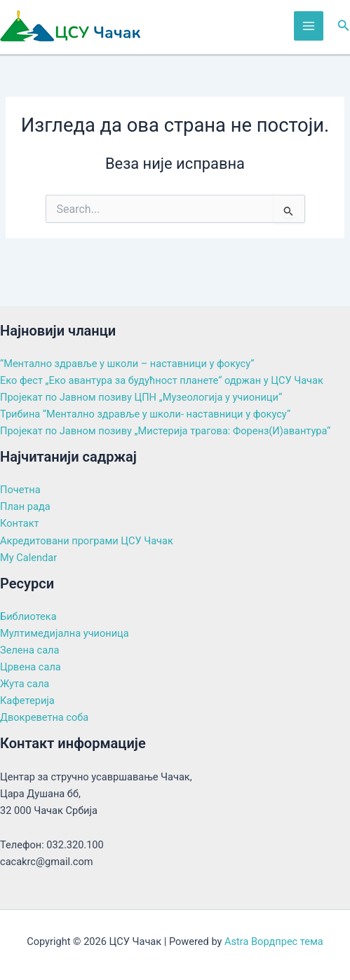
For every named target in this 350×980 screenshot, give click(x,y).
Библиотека (28, 616)
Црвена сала (31, 667)
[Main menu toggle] (309, 26)
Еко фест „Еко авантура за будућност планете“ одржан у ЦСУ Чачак (162, 380)
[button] (344, 26)
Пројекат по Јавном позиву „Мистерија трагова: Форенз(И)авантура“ (165, 431)
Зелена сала (29, 650)
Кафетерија (27, 701)
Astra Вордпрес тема (274, 941)
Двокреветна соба (44, 717)
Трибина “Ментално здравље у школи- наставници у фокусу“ (145, 414)
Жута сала (25, 684)
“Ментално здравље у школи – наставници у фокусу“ (127, 364)
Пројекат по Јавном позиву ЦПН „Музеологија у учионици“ (141, 397)
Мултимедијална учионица (65, 633)
